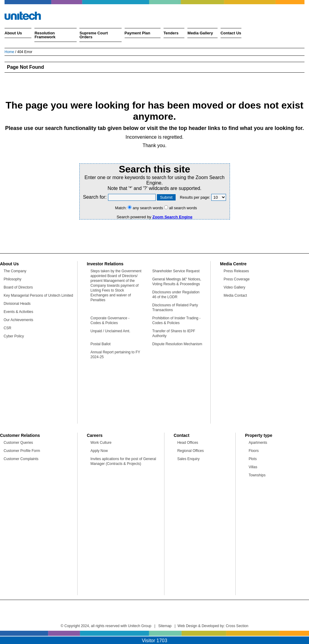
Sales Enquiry (188, 459)
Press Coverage (237, 279)
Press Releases (236, 271)
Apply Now (99, 451)
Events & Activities (18, 312)
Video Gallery (234, 287)
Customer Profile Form (22, 451)
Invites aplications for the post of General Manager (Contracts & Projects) (123, 461)
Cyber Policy (14, 336)
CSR (7, 328)
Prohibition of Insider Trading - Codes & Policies (177, 320)
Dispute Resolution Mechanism (177, 344)
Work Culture (101, 443)
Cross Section (237, 626)
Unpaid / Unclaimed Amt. (110, 331)
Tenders (171, 33)
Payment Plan (137, 33)
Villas (253, 467)
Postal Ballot (101, 344)
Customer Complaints (21, 459)
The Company (15, 271)
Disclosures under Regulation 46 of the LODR (176, 295)
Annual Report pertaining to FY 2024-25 (115, 355)
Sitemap (165, 626)
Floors (254, 451)
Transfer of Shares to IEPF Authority (174, 333)
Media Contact (235, 295)
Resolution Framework (45, 35)
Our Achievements (18, 320)
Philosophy (13, 279)
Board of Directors (18, 287)
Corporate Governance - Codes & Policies (110, 320)
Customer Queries (18, 443)
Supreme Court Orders (94, 35)
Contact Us (231, 33)
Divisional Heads (17, 304)
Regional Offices (190, 451)
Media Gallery (200, 33)
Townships (257, 475)
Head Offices (188, 443)
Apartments (258, 443)
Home (9, 52)
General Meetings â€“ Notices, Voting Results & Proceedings (177, 282)
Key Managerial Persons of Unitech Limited (38, 295)
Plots (253, 459)
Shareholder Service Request (176, 271)
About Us (13, 33)
